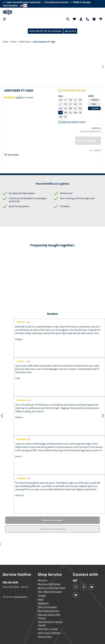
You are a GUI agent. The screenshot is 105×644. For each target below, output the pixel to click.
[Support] (87, 19)
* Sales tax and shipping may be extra (90, 131)
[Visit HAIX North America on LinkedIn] (76, 595)
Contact (42, 596)
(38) (12, 98)
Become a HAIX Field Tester (52, 588)
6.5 (80, 100)
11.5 (81, 108)
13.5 (75, 113)
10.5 (71, 108)
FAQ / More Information (50, 592)
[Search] (68, 19)
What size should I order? (72, 122)
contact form (20, 597)
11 (76, 108)
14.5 (61, 117)
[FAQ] (94, 19)
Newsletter (43, 603)
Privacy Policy (45, 637)
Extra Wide (96, 108)
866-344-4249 (10, 582)
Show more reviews (52, 520)
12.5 (66, 113)
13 (71, 112)
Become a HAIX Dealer (49, 584)
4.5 (61, 100)
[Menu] (5, 19)
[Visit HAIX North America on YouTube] (92, 587)
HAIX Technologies (47, 607)
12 (61, 112)
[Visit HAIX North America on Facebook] (84, 587)
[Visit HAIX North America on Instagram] (76, 587)
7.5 (66, 104)
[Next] (103, 66)
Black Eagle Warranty (49, 611)
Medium (96, 100)
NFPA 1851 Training (48, 629)
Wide (96, 104)
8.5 (76, 104)
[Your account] (81, 19)
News (41, 599)
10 (66, 108)
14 (81, 112)
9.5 (61, 108)
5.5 (71, 100)
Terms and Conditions (49, 633)
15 (65, 117)
